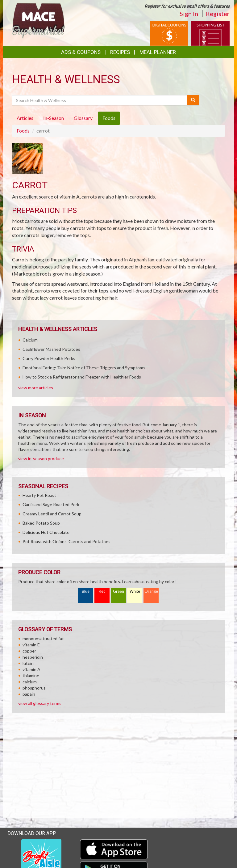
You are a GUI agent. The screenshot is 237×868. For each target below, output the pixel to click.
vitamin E (31, 645)
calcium (30, 682)
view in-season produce (41, 459)
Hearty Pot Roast (39, 495)
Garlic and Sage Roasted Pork (51, 504)
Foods (23, 131)
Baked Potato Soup (41, 523)
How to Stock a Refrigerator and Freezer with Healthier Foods (82, 377)
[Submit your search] (193, 100)
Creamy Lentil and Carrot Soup (52, 514)
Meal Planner (158, 52)
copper (29, 651)
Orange (151, 591)
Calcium (30, 340)
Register (218, 14)
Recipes (120, 52)
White (135, 591)
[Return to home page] (39, 20)
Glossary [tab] (83, 118)
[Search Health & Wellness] (100, 100)
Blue (86, 591)
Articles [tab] (25, 118)
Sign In (189, 14)
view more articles (36, 388)
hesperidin (33, 657)
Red (102, 591)
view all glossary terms (40, 703)
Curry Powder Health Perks (49, 358)
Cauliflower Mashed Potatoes (51, 349)
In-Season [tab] (54, 118)
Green (118, 591)
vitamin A (31, 669)
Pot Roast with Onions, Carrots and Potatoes (67, 541)
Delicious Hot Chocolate (46, 532)
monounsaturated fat (43, 639)
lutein (28, 663)
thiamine (31, 676)
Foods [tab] (109, 118)
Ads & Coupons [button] (81, 52)
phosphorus (34, 688)
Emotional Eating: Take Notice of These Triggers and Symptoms (84, 368)
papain (29, 694)
